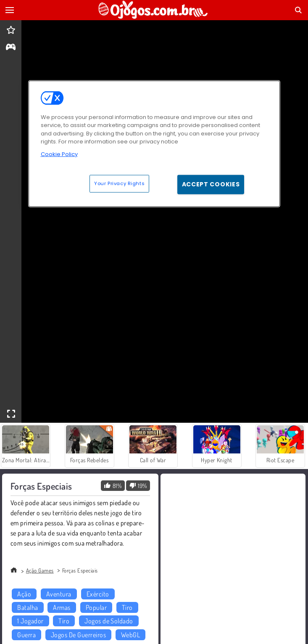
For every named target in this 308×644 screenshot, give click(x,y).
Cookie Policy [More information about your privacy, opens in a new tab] (59, 154)
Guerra (26, 635)
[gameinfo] (11, 48)
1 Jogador (30, 621)
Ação (24, 594)
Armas (62, 607)
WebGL (130, 635)
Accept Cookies (211, 184)
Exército (98, 594)
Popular (96, 607)
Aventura (59, 594)
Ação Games (40, 570)
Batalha (28, 607)
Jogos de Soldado (109, 621)
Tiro (127, 607)
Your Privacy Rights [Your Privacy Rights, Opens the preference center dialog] (119, 183)
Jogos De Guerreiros (78, 635)
